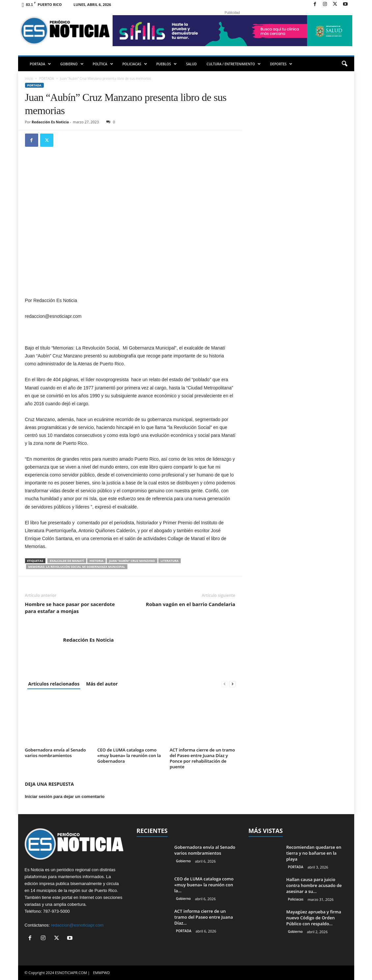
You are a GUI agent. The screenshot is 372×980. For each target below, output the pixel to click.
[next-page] (232, 684)
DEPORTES (281, 64)
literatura (170, 561)
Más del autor (102, 684)
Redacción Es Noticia (50, 122)
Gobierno (184, 861)
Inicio (29, 78)
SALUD (191, 64)
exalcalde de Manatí (67, 561)
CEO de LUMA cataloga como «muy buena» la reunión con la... (204, 885)
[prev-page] (225, 684)
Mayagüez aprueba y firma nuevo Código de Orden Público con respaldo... (314, 918)
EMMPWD (102, 973)
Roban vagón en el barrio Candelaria (190, 604)
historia (96, 561)
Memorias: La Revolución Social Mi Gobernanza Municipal (77, 567)
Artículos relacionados (54, 684)
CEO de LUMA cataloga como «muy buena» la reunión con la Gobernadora (129, 755)
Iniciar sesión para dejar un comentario (65, 796)
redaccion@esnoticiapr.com (77, 925)
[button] (344, 64)
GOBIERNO (72, 64)
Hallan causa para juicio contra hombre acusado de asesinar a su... (314, 885)
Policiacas (296, 899)
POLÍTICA (103, 64)
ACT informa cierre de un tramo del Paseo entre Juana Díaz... (204, 917)
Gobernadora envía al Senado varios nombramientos (55, 753)
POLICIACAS (135, 64)
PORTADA (41, 64)
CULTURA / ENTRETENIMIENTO (234, 64)
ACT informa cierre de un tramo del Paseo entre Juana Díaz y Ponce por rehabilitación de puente (202, 758)
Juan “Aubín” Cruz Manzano (132, 561)
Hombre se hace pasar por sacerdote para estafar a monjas (70, 608)
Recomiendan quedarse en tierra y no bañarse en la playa (314, 853)
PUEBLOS (167, 64)
